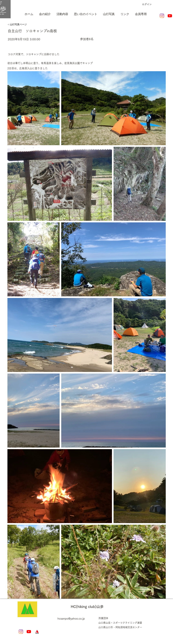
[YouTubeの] (170, 16)
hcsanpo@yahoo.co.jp (71, 619)
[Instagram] (162, 16)
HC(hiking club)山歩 (87, 607)
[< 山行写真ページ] (24, 24)
